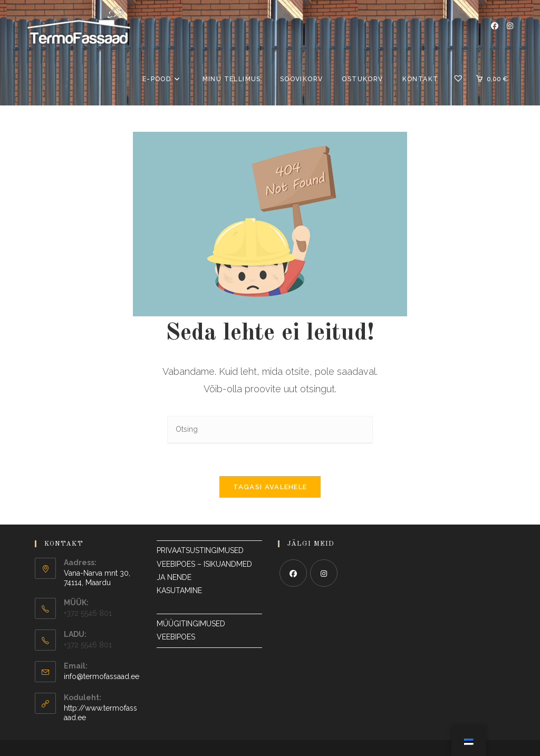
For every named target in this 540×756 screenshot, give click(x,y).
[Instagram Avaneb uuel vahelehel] (510, 26)
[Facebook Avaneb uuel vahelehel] (495, 26)
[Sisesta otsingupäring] (270, 430)
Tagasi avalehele (270, 487)
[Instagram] (324, 573)
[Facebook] (293, 573)
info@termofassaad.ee (102, 676)
